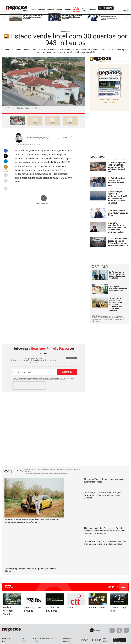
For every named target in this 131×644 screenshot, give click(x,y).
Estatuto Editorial (6, 633)
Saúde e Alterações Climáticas (8, 604)
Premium (33, 10)
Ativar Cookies (117, 633)
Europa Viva (85, 10)
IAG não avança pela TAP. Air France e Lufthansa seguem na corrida (33, 17)
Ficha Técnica (23, 633)
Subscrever (67, 365)
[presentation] (29, 378)
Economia (50, 10)
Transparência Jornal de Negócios (43, 633)
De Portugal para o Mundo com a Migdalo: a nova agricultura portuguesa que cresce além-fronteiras (116, 297)
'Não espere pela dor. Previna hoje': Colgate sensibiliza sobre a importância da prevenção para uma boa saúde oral (104, 524)
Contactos (85, 633)
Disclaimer (96, 633)
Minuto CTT (73, 600)
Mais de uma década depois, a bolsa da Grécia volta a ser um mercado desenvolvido (118, 235)
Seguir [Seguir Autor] (65, 138)
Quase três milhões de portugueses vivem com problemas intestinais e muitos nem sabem (105, 535)
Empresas (59, 10)
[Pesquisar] (122, 8)
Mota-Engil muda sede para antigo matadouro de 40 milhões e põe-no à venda (118, 165)
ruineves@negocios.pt (41, 138)
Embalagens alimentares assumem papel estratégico (118, 282)
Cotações (42, 10)
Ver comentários (44, 203)
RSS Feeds (106, 633)
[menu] (6, 8)
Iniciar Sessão (106, 8)
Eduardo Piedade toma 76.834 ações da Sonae (118, 207)
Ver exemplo (71, 351)
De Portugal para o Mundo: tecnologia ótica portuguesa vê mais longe (117, 268)
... (6, 188)
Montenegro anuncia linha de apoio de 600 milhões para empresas (72, 17)
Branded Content (97, 600)
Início (19, 10)
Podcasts (93, 10)
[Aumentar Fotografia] (79, 102)
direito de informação (49, 373)
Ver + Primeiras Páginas (110, 99)
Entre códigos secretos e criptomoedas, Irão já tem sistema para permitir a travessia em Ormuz (118, 193)
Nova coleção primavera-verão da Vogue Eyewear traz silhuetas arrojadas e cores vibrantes (102, 488)
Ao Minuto (25, 10)
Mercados (68, 10)
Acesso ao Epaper (110, 102)
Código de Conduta (67, 633)
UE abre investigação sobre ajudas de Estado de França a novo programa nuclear (118, 221)
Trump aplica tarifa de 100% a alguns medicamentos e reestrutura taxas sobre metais (111, 17)
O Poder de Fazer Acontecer (77, 10)
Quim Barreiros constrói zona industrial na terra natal (117, 179)
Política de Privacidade (65, 641)
